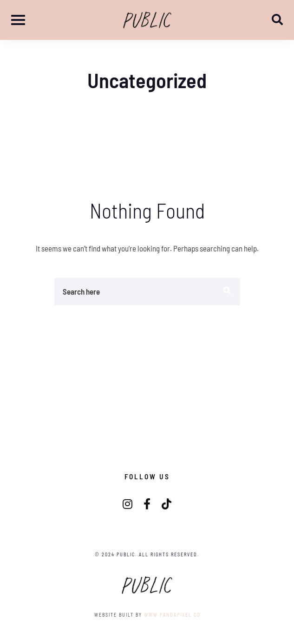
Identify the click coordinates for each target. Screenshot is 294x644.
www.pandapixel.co (172, 615)
